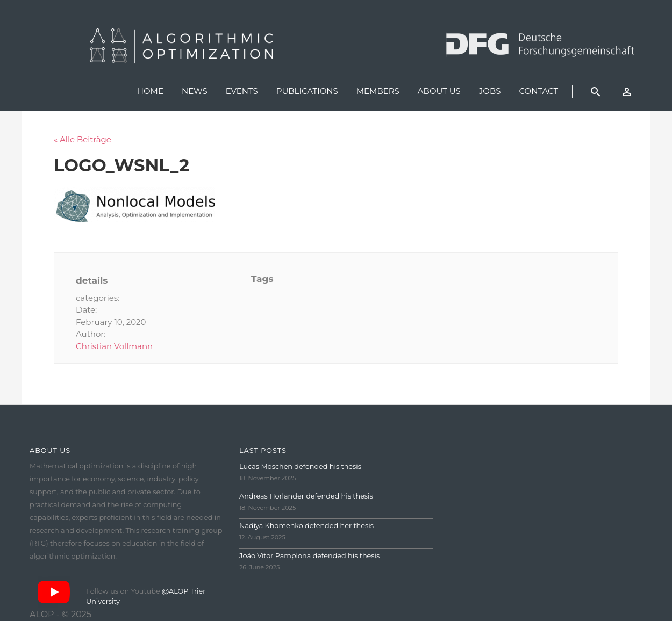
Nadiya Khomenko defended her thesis (306, 526)
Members (378, 91)
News (195, 91)
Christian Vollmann (114, 346)
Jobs (490, 91)
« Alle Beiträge (83, 139)
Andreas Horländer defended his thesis (306, 496)
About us (439, 91)
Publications (307, 91)
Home (150, 91)
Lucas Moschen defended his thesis (300, 467)
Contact (538, 91)
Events (242, 91)
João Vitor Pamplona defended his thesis (309, 556)
